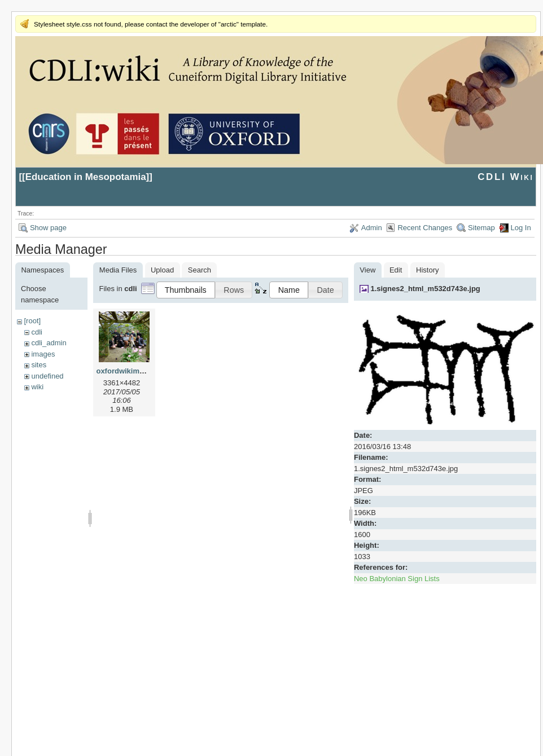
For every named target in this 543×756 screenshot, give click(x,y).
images (43, 354)
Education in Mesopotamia (86, 177)
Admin (372, 228)
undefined (47, 376)
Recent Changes (425, 228)
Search (200, 270)
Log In (521, 228)
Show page (48, 228)
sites (39, 365)
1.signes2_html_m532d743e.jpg (425, 289)
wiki (37, 387)
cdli (37, 332)
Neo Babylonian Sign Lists (397, 579)
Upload (162, 270)
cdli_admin (49, 343)
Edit (396, 270)
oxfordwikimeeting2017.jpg (143, 371)
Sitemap (481, 228)
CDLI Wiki (505, 177)
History (427, 270)
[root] (32, 321)
